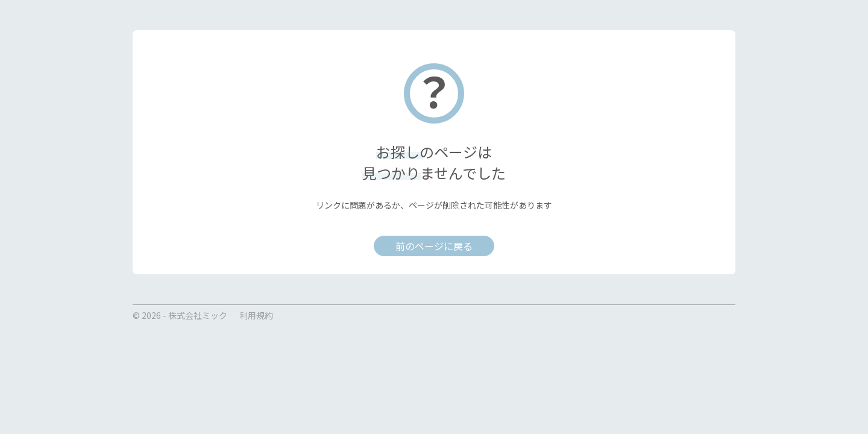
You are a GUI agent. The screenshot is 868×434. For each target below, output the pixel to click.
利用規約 (256, 315)
